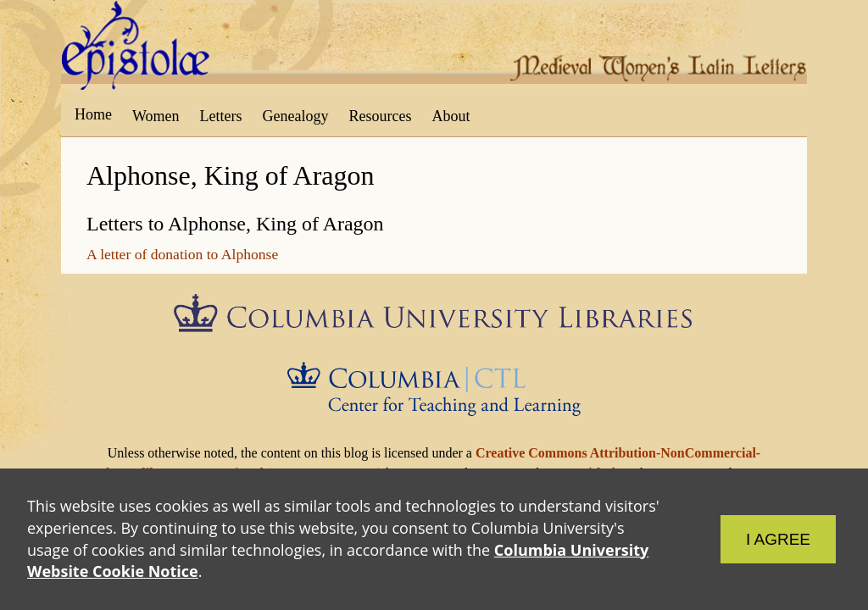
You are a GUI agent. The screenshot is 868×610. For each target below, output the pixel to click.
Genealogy (296, 116)
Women (156, 116)
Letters (221, 116)
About (451, 116)
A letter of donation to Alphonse (182, 254)
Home (93, 114)
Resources (381, 116)
